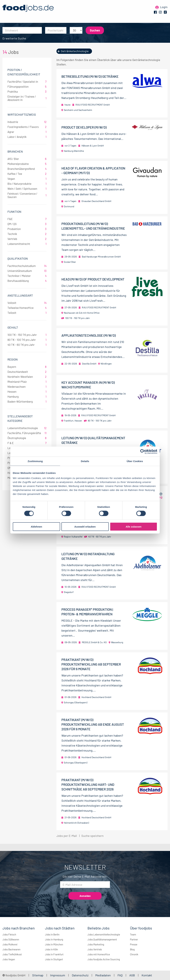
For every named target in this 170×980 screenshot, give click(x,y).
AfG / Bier (27, 159)
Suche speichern (92, 836)
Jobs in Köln (51, 949)
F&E (27, 219)
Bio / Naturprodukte (27, 184)
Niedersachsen (27, 387)
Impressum (58, 975)
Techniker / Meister (27, 276)
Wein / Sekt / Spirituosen (27, 189)
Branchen (15, 151)
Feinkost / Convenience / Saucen (27, 195)
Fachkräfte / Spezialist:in (27, 82)
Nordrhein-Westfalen (27, 377)
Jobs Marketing (96, 944)
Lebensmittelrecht (27, 244)
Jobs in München (54, 944)
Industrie (27, 122)
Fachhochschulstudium (27, 266)
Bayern (27, 367)
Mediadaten (103, 975)
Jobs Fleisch (9, 934)
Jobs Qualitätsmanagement (102, 939)
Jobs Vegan (9, 959)
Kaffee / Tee (27, 174)
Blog (132, 949)
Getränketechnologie (75, 51)
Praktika (27, 91)
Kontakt (147, 975)
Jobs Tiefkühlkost (12, 954)
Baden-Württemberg (27, 401)
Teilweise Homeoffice (27, 308)
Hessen (27, 392)
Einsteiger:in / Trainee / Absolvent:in (27, 98)
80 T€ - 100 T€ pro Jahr (27, 340)
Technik (27, 234)
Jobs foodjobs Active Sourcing (104, 959)
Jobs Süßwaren (11, 939)
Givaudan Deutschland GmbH (96, 201)
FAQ (120, 975)
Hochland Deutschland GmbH (96, 697)
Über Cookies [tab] (135, 461)
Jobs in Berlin (52, 934)
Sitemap (38, 975)
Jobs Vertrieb (95, 949)
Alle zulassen (134, 527)
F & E (27, 443)
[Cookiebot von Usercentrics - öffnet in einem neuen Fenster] (143, 451)
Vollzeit (27, 303)
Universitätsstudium (27, 271)
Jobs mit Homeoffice (99, 954)
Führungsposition (27, 86)
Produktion (27, 229)
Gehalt (13, 327)
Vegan (27, 179)
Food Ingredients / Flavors (27, 127)
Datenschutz (81, 975)
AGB (132, 975)
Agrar (27, 132)
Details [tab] (85, 461)
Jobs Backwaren (11, 949)
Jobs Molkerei (10, 944)
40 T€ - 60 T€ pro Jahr (27, 345)
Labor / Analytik (27, 137)
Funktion (14, 212)
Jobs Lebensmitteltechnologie (104, 934)
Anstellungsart (20, 295)
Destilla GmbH (89, 364)
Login (164, 8)
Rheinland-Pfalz (27, 382)
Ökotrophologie (27, 438)
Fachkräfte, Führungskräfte (27, 433)
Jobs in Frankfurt (54, 954)
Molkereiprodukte (27, 164)
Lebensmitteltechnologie (27, 428)
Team (133, 934)
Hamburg (27, 396)
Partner (134, 939)
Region (13, 359)
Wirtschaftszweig (22, 114)
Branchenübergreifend (27, 169)
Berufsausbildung (27, 281)
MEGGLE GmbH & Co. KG (94, 642)
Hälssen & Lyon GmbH (93, 146)
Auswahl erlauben (85, 527)
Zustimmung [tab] (35, 461)
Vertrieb (27, 239)
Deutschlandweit (27, 372)
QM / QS (27, 224)
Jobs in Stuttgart (54, 959)
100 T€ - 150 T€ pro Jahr (27, 335)
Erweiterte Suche (14, 38)
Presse (134, 944)
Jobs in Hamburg (54, 939)
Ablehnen (36, 527)
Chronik (134, 954)
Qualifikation (18, 258)
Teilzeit (27, 313)
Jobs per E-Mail (67, 836)
